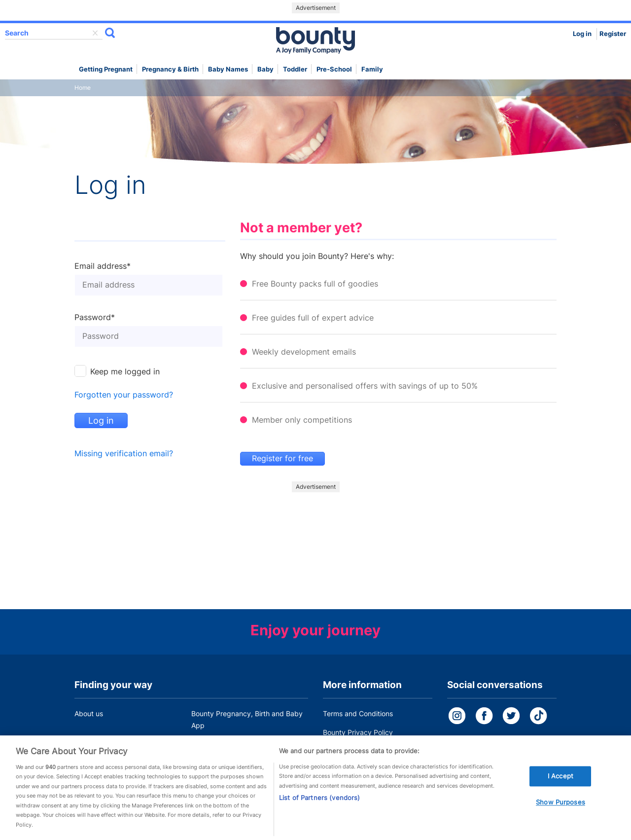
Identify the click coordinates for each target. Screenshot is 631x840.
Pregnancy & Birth (170, 69)
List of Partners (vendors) (319, 801)
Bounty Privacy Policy (358, 732)
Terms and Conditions (358, 713)
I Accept (561, 779)
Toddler (295, 69)
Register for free (282, 458)
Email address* (103, 266)
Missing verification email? (124, 454)
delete (95, 33)
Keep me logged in (125, 372)
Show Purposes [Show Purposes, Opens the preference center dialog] (561, 805)
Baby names (228, 69)
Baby (265, 69)
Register (613, 34)
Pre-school (334, 69)
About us (89, 713)
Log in (582, 34)
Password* (95, 318)
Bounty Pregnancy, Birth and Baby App (247, 719)
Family (372, 69)
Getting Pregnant (106, 69)
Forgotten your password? (124, 395)
